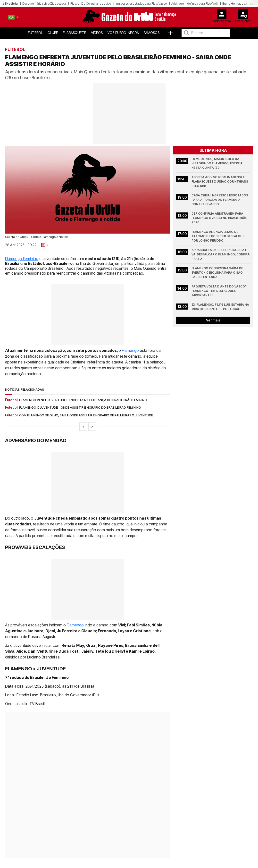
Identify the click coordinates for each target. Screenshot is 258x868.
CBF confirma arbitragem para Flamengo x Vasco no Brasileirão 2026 (220, 218)
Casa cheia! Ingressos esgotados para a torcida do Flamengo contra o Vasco (220, 200)
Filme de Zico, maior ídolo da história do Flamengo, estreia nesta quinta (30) (217, 163)
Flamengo (131, 350)
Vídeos (97, 33)
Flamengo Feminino (22, 259)
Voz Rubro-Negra (123, 33)
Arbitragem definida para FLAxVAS (195, 4)
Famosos (152, 33)
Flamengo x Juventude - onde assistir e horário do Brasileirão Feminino (80, 407)
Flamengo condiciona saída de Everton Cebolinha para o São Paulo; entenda (218, 273)
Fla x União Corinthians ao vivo (91, 4)
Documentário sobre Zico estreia (44, 4)
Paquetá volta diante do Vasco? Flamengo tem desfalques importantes (219, 291)
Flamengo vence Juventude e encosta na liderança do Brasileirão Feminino (83, 400)
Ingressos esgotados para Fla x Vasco (141, 4)
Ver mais (213, 320)
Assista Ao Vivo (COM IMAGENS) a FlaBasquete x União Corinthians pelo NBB (220, 181)
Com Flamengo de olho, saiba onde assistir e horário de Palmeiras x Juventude (86, 415)
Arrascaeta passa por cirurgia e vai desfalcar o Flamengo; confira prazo (221, 254)
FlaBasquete (75, 33)
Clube (53, 33)
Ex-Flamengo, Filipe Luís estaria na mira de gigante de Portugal (221, 307)
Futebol (35, 33)
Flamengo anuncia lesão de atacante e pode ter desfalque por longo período (218, 236)
